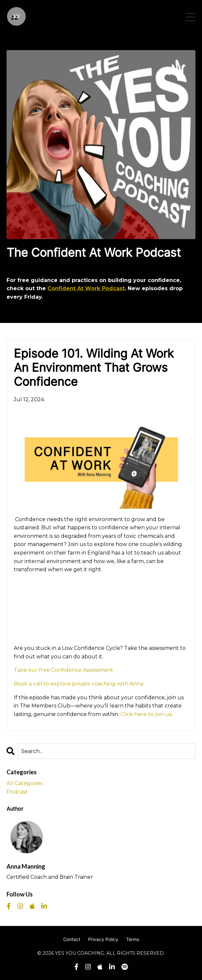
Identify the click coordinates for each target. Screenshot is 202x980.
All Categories (25, 783)
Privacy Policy (103, 939)
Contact (72, 939)
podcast (17, 792)
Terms (133, 939)
